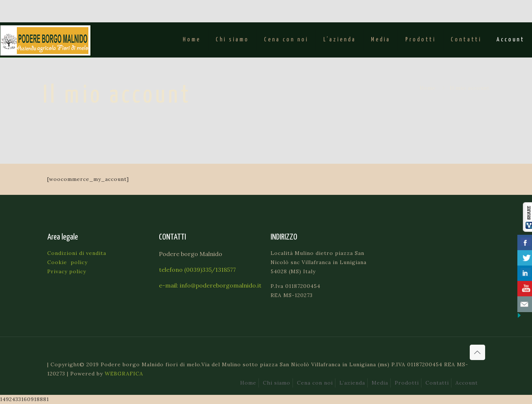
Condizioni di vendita (77, 253)
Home (428, 88)
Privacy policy (67, 271)
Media (380, 383)
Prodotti (407, 383)
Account (467, 383)
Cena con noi (315, 383)
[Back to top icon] (477, 352)
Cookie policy (67, 262)
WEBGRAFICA (124, 374)
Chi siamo (277, 383)
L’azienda (352, 383)
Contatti (437, 383)
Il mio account (470, 88)
